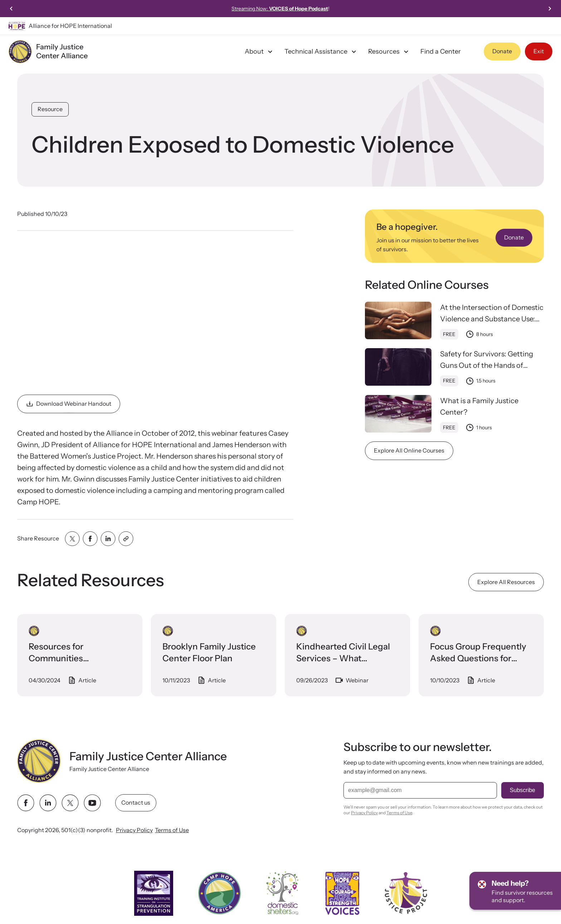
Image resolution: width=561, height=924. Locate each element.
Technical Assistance (321, 51)
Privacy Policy (134, 830)
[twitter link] (70, 803)
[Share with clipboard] (126, 539)
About (260, 51)
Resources (389, 51)
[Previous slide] (11, 9)
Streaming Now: (280, 9)
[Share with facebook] (90, 539)
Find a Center (441, 51)
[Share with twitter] (72, 539)
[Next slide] (550, 9)
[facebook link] (26, 803)
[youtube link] (92, 803)
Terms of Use (172, 830)
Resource (50, 109)
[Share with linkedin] (108, 539)
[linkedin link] (48, 803)
